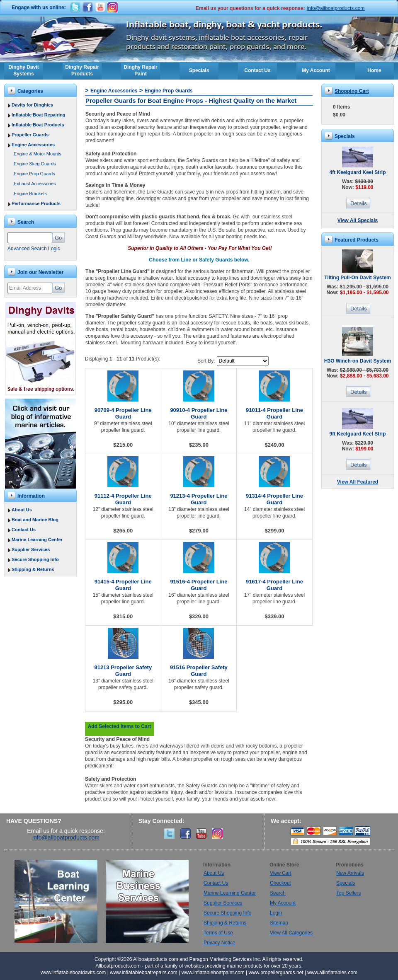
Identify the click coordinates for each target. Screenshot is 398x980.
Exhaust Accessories (35, 184)
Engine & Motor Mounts (38, 154)
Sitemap (279, 923)
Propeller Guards (30, 135)
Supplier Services (31, 549)
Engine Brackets (30, 194)
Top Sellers (348, 893)
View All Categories (291, 933)
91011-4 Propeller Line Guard (274, 413)
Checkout (280, 883)
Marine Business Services (147, 901)
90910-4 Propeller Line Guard (199, 413)
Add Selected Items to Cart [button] (120, 726)
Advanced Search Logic (34, 249)
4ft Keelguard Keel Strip (357, 172)
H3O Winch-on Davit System (358, 361)
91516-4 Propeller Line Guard (199, 585)
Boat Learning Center (60, 901)
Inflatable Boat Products (38, 125)
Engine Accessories (33, 145)
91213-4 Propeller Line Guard (199, 499)
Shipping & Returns (33, 569)
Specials (199, 70)
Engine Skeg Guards (35, 164)
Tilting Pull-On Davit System (357, 278)
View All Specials (358, 220)
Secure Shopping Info (35, 559)
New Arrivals (350, 873)
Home (374, 70)
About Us (22, 510)
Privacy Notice (220, 943)
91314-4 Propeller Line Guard (274, 499)
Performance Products (36, 203)
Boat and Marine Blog (35, 520)
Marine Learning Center (37, 540)
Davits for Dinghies (32, 105)
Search (278, 893)
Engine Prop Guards (34, 174)
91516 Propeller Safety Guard (199, 671)
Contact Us (257, 70)
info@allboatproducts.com (336, 8)
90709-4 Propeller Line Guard (123, 413)
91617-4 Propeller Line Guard (274, 585)
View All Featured (358, 482)
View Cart (281, 873)
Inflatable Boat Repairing (39, 115)
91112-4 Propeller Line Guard (123, 499)
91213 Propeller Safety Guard (123, 671)
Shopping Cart (352, 91)
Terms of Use (218, 933)
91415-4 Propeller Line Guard (123, 585)
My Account (316, 70)
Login (276, 913)
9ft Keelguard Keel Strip (357, 434)
